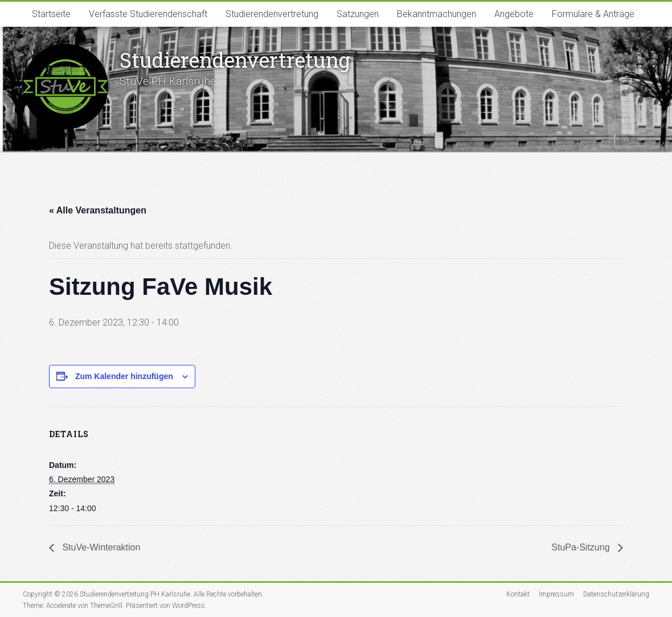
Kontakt (518, 594)
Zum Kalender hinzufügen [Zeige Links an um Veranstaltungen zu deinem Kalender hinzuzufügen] (124, 376)
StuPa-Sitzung (582, 547)
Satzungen (358, 14)
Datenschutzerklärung (616, 594)
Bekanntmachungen (437, 14)
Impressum (556, 594)
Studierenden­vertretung (235, 60)
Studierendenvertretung (272, 14)
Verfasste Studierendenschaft (148, 14)
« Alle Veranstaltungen (98, 210)
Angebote (514, 14)
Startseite (51, 14)
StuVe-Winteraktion (100, 547)
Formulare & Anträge (593, 14)
